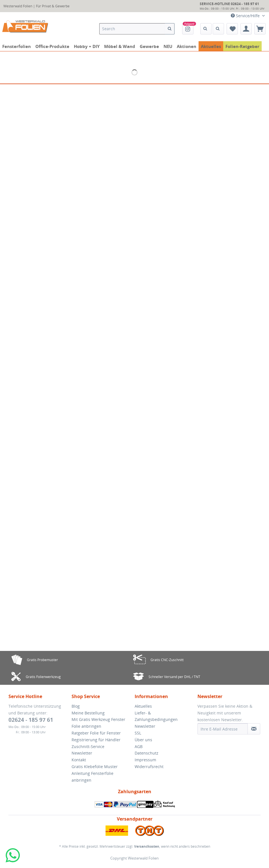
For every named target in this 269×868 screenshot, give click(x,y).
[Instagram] (188, 29)
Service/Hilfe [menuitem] (246, 16)
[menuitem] (125, 31)
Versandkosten (147, 846)
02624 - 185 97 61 (31, 720)
